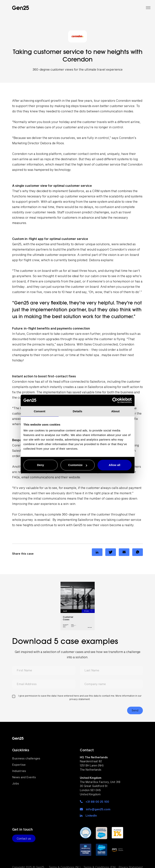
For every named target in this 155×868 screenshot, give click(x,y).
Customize (78, 465)
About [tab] (116, 411)
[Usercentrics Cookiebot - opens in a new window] (115, 400)
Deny (41, 465)
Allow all (114, 465)
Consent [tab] (40, 411)
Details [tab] (78, 411)
